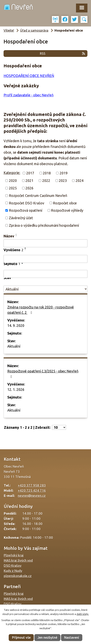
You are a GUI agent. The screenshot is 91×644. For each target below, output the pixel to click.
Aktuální (14, 346)
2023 (63, 181)
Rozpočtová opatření (26, 210)
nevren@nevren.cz (32, 496)
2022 (46, 181)
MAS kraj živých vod (18, 560)
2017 (30, 173)
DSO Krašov (13, 565)
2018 (47, 173)
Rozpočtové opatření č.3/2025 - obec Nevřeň (43, 374)
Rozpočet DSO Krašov (27, 203)
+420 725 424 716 (32, 490)
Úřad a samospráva (34, 30)
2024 (80, 181)
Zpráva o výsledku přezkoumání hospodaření (44, 225)
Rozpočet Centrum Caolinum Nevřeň (38, 196)
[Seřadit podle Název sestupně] (16, 236)
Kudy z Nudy (13, 571)
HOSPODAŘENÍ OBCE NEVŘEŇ (29, 76)
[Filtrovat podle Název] (45, 243)
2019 (64, 173)
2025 (13, 188)
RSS (63, 54)
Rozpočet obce (65, 203)
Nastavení (72, 637)
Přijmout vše (21, 637)
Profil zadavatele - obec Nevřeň (29, 95)
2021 (29, 181)
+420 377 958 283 (32, 485)
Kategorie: (12, 173)
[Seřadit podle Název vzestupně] (16, 234)
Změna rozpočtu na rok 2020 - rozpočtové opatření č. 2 (41, 310)
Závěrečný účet (21, 218)
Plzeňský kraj (14, 555)
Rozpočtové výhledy (67, 210)
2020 (13, 181)
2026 (29, 188)
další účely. (83, 614)
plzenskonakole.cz (18, 576)
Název (9, 236)
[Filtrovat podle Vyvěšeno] (45, 259)
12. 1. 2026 (16, 389)
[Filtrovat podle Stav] (45, 289)
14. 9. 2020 (16, 325)
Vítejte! (9, 30)
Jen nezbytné (47, 637)
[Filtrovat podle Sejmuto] (45, 274)
